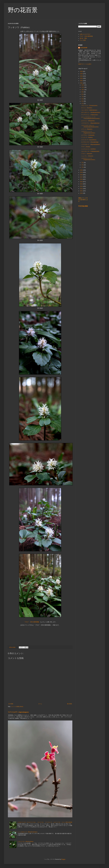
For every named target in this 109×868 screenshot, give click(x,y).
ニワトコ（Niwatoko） (87, 129)
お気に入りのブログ (85, 34)
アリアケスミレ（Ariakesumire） (90, 115)
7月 (83, 97)
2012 (82, 189)
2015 (82, 182)
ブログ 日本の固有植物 (86, 36)
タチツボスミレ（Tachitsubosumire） (91, 112)
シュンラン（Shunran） (88, 156)
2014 (82, 184)
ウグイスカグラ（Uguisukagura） (19, 712)
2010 (82, 193)
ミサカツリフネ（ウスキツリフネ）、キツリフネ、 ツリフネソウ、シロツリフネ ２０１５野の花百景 (45, 822)
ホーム (40, 704)
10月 (83, 90)
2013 (82, 186)
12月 (83, 85)
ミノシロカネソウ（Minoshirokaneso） (28, 832)
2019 (82, 172)
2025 (82, 74)
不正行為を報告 (83, 206)
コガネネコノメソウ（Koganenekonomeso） (89, 132)
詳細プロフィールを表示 (85, 64)
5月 (83, 101)
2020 (82, 170)
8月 (83, 94)
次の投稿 (11, 704)
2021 (82, 83)
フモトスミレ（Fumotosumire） (90, 106)
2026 (82, 71)
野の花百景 (23, 10)
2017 (82, 177)
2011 (82, 191)
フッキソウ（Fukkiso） (87, 137)
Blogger (63, 859)
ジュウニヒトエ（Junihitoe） (89, 149)
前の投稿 (69, 704)
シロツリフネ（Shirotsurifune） (26, 842)
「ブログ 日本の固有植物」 (32, 622)
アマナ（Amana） (86, 147)
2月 (83, 165)
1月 (83, 167)
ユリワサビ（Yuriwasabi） (88, 135)
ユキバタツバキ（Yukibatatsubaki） (91, 151)
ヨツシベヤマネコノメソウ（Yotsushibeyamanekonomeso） (91, 118)
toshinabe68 (84, 48)
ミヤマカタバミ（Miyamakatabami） (91, 144)
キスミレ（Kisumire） (87, 108)
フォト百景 (83, 40)
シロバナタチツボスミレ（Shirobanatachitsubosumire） (90, 126)
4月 (83, 103)
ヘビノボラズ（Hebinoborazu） (90, 110)
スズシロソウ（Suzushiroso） (89, 140)
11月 (83, 87)
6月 (83, 99)
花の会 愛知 (83, 38)
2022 (82, 81)
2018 (82, 175)
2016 (82, 179)
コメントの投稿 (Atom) (17, 707)
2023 (82, 78)
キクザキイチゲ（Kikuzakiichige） (90, 142)
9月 (83, 92)
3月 (83, 163)
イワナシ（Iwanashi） (87, 154)
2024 (82, 76)
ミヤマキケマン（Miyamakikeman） (91, 123)
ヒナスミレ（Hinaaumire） (88, 121)
